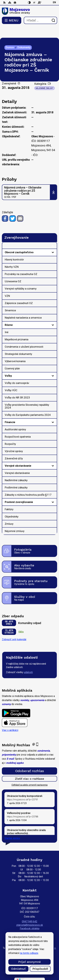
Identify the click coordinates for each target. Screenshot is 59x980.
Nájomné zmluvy (45, 77)
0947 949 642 (30, 910)
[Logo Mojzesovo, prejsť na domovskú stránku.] (29, 11)
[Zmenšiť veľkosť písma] (34, 3)
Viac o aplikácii (10, 719)
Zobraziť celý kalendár (14, 628)
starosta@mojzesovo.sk (30, 914)
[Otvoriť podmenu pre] (53, 241)
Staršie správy (12, 827)
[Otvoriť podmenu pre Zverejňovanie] (53, 235)
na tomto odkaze (29, 953)
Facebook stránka (30, 917)
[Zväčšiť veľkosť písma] (39, 3)
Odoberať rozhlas (30, 760)
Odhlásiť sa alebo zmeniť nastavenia (29, 774)
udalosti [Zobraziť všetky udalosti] (28, 661)
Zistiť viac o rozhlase (29, 767)
